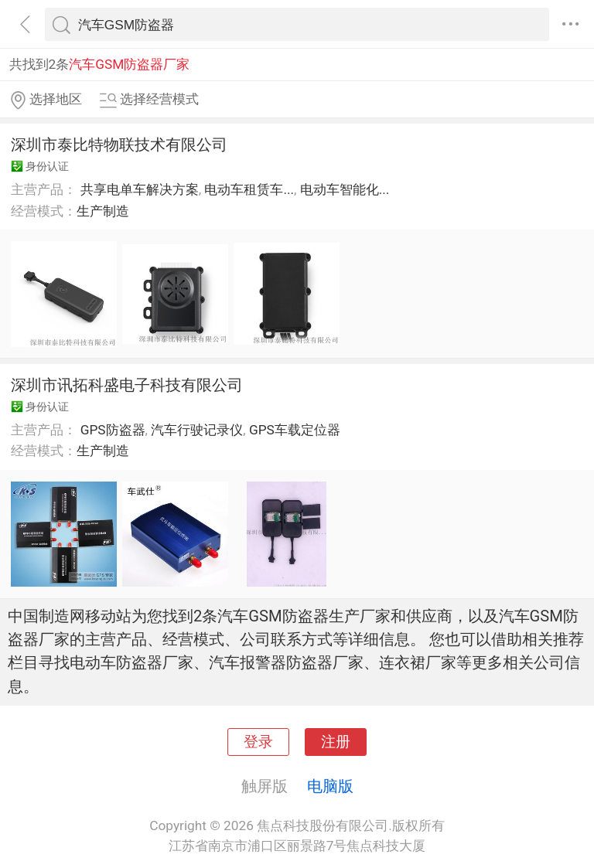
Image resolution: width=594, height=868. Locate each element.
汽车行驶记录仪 (197, 430)
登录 (258, 742)
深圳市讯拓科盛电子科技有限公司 (127, 385)
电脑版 (330, 786)
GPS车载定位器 (295, 430)
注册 (336, 742)
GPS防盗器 (113, 430)
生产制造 (103, 211)
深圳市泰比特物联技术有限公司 (119, 145)
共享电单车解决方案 (140, 189)
